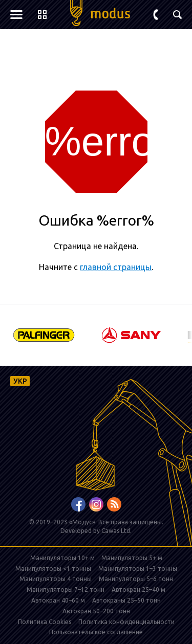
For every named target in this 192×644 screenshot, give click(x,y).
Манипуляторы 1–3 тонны (138, 569)
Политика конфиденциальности (126, 622)
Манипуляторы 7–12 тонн (66, 590)
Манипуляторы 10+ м (63, 558)
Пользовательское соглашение (96, 632)
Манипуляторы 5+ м (132, 558)
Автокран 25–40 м (138, 590)
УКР (20, 381)
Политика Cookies (45, 622)
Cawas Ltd (116, 531)
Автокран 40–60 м (58, 600)
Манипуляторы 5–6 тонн (136, 579)
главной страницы (116, 267)
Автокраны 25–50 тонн (126, 600)
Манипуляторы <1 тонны (53, 569)
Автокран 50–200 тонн (96, 611)
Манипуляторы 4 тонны (56, 579)
